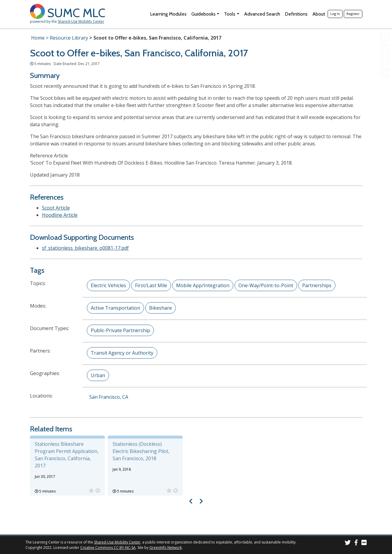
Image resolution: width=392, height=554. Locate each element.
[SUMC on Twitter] (348, 543)
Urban (98, 375)
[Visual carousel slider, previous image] (191, 501)
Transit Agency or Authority (122, 353)
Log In (335, 14)
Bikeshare (161, 308)
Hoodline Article (60, 215)
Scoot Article (56, 208)
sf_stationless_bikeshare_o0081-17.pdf (85, 248)
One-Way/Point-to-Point (266, 285)
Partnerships (317, 285)
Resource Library (69, 38)
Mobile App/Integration (203, 285)
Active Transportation (115, 308)
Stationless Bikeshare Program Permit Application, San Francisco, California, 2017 (67, 455)
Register (353, 14)
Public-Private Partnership (120, 330)
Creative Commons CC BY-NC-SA (108, 548)
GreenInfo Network (166, 548)
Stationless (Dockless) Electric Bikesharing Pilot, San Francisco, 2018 (141, 451)
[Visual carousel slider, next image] (201, 501)
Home (38, 38)
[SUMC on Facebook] (356, 543)
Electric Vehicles (108, 285)
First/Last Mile (151, 285)
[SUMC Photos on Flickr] (364, 543)
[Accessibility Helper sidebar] (385, 7)
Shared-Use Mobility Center (81, 21)
